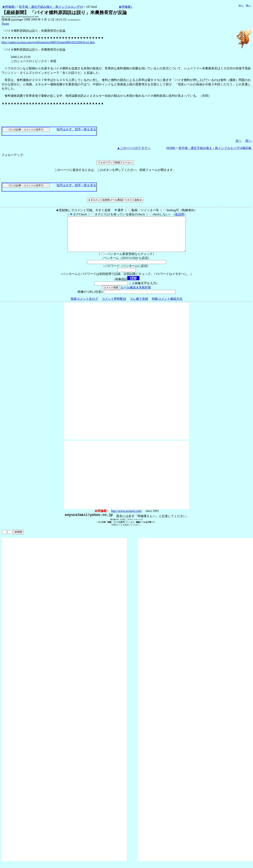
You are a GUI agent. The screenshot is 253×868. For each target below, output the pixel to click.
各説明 (179, 214)
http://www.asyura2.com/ (126, 518)
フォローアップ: (13, 155)
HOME (171, 148)
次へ (241, 5)
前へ (248, 5)
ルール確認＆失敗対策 (136, 294)
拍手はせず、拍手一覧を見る (76, 129)
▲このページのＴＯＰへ (134, 148)
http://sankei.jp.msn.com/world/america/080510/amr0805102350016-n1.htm (48, 42)
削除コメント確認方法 (167, 306)
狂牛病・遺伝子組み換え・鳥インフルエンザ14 (51, 7)
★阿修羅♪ (9, 7)
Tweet (5, 24)
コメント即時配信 (114, 306)
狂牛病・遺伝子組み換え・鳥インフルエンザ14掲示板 (215, 148)
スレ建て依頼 (139, 306)
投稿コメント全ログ (84, 306)
